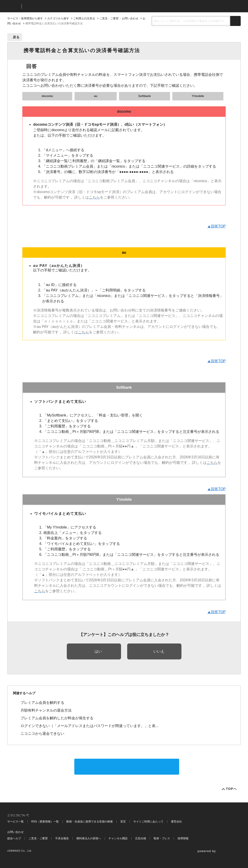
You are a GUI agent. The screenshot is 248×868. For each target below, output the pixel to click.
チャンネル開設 (118, 838)
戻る (16, 37)
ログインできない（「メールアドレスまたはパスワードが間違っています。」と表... (89, 726)
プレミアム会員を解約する (42, 703)
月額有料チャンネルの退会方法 (46, 710)
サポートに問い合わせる (127, 767)
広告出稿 (141, 838)
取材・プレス (162, 838)
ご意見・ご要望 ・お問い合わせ (119, 18)
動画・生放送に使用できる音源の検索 (90, 822)
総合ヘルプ (14, 838)
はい (98, 651)
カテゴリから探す (58, 18)
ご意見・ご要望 (38, 838)
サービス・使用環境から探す (25, 18)
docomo (47, 96)
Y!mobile (198, 96)
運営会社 (176, 822)
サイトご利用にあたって (148, 822)
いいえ (159, 651)
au (96, 96)
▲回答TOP (217, 226)
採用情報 (183, 838)
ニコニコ (13, 6)
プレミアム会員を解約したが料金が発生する (57, 718)
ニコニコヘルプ (49, 6)
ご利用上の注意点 (84, 18)
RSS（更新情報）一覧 (45, 822)
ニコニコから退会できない (42, 734)
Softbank (145, 96)
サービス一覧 (15, 822)
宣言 (123, 822)
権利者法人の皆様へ (89, 838)
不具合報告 (62, 838)
